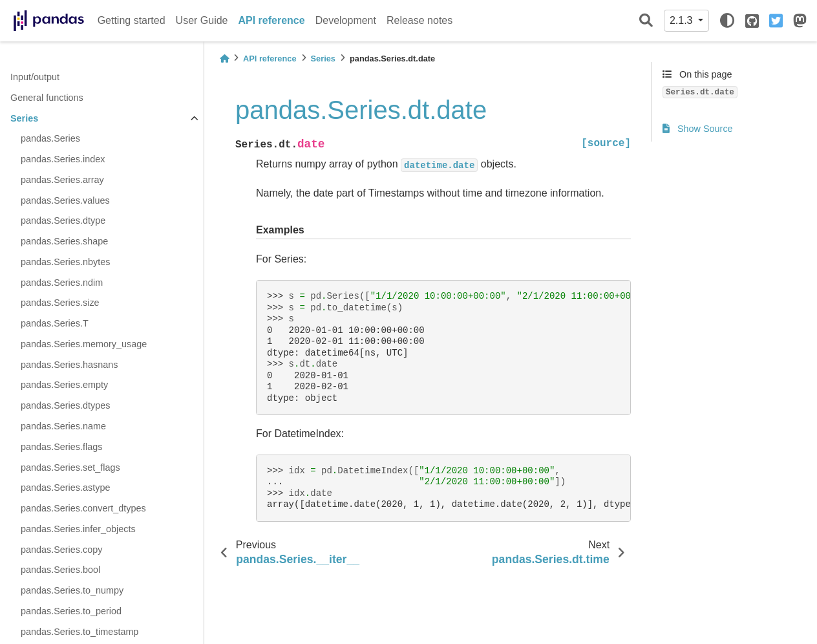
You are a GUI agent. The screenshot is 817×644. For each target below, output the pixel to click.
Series (24, 118)
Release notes (419, 20)
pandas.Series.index (63, 159)
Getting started (132, 20)
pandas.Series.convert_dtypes (83, 508)
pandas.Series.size (60, 303)
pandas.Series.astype (65, 488)
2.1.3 (683, 20)
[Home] (224, 59)
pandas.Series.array (62, 180)
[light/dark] (727, 21)
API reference (272, 20)
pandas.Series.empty (64, 385)
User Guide (202, 20)
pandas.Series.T (55, 323)
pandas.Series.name (63, 426)
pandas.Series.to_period (71, 611)
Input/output (35, 77)
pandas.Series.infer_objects (78, 529)
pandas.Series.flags (61, 447)
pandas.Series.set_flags (70, 467)
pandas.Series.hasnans (69, 365)
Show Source (698, 129)
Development (346, 20)
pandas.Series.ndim (62, 283)
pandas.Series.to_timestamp (80, 632)
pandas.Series (50, 138)
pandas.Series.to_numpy (72, 590)
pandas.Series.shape (64, 241)
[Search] (646, 21)
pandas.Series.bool (60, 570)
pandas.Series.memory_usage (84, 344)
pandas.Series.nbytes (65, 262)
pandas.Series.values (65, 200)
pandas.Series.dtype (63, 220)
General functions (47, 98)
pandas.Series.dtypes (65, 405)
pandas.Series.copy (61, 550)
